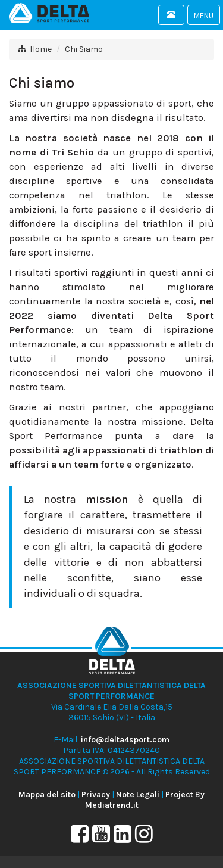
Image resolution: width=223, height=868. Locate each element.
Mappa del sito (47, 794)
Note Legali (138, 794)
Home (41, 49)
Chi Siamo (84, 49)
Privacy (96, 794)
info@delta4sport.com (125, 740)
